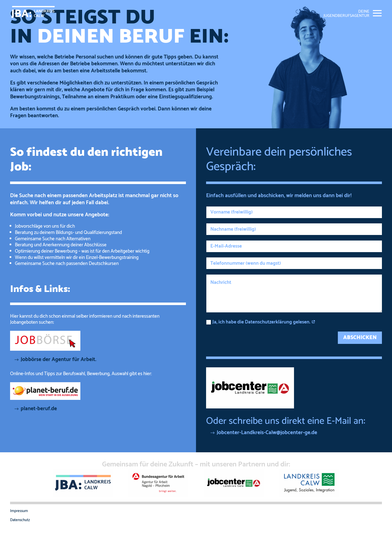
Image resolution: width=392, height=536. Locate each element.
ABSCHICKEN (360, 338)
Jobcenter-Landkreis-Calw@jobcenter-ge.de (267, 433)
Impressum (19, 511)
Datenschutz (20, 520)
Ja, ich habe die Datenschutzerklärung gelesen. (261, 322)
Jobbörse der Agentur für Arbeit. (58, 360)
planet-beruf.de (39, 409)
